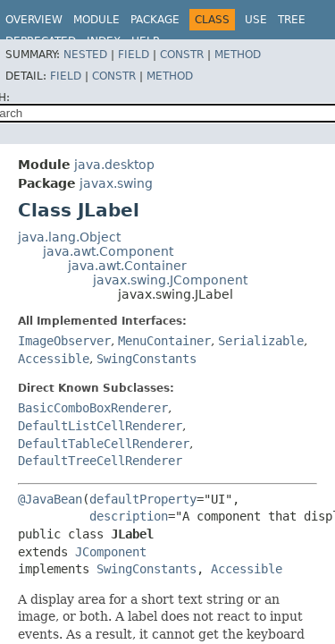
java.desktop (114, 165)
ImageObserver (64, 341)
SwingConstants (147, 359)
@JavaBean (50, 499)
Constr (182, 55)
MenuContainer (164, 341)
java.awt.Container (127, 266)
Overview (34, 20)
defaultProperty (143, 499)
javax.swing (116, 183)
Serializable (261, 341)
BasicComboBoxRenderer (93, 408)
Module (96, 20)
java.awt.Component (108, 251)
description (129, 516)
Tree (292, 20)
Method (238, 55)
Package (155, 20)
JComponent (111, 552)
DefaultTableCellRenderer (104, 444)
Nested (85, 55)
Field (134, 55)
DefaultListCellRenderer (100, 426)
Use (256, 20)
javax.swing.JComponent (170, 280)
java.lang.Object (69, 237)
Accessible (54, 359)
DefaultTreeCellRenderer (100, 461)
